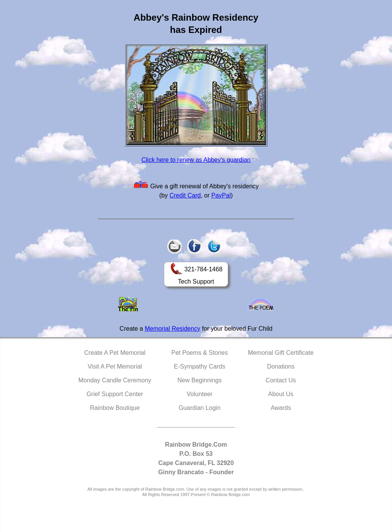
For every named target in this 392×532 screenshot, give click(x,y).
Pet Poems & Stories (200, 353)
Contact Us (281, 380)
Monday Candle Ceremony (115, 380)
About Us (281, 394)
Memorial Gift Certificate (281, 353)
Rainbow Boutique (115, 408)
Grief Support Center (115, 394)
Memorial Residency (172, 329)
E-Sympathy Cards (199, 366)
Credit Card (185, 195)
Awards (281, 408)
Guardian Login (200, 408)
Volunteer (200, 394)
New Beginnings (200, 380)
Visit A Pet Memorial (115, 366)
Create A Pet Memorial (115, 353)
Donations (281, 366)
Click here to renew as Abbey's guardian (196, 160)
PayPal (221, 195)
